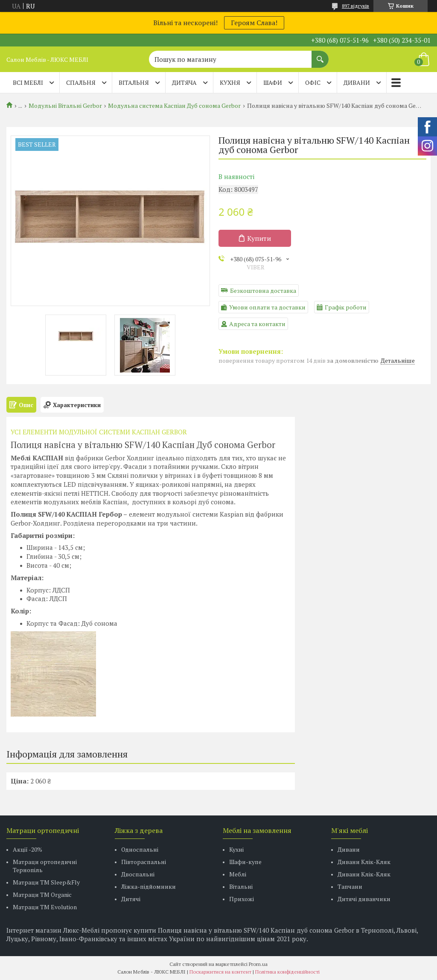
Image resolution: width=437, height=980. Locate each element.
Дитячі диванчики (364, 899)
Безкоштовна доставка (263, 291)
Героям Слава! (254, 23)
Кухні (236, 849)
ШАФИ (273, 82)
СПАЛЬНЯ (81, 82)
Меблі (238, 874)
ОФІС (313, 82)
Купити (259, 238)
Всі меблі (28, 82)
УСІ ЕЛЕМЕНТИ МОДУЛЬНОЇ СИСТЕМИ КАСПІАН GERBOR (99, 432)
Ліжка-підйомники (149, 886)
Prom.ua (258, 964)
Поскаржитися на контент (220, 972)
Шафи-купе (245, 862)
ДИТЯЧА (184, 82)
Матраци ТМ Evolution (45, 907)
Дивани (349, 849)
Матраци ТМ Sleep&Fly (46, 882)
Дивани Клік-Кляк (364, 862)
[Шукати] (320, 55)
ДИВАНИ (357, 82)
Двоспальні (138, 874)
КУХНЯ (230, 82)
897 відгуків (355, 6)
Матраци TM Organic (42, 895)
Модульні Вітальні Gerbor (65, 106)
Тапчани (350, 886)
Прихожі (242, 899)
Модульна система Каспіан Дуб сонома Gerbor (174, 106)
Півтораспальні (144, 862)
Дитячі (131, 899)
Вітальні (241, 886)
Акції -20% (28, 849)
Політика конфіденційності (287, 972)
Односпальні (140, 849)
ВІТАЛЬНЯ (134, 82)
